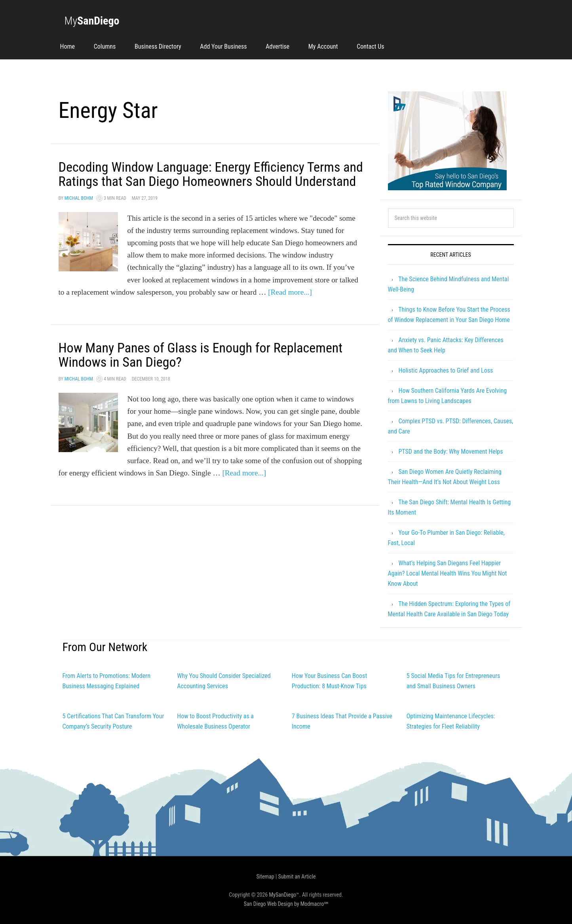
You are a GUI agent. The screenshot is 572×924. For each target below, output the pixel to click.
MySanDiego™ (284, 895)
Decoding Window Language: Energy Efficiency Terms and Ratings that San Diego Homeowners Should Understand (208, 181)
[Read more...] (290, 306)
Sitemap (265, 877)
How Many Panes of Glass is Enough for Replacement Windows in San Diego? (209, 369)
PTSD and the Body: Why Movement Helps (450, 452)
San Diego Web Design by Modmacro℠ (286, 904)
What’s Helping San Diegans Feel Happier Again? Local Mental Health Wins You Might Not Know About (448, 573)
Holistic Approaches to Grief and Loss (446, 370)
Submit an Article (297, 877)
